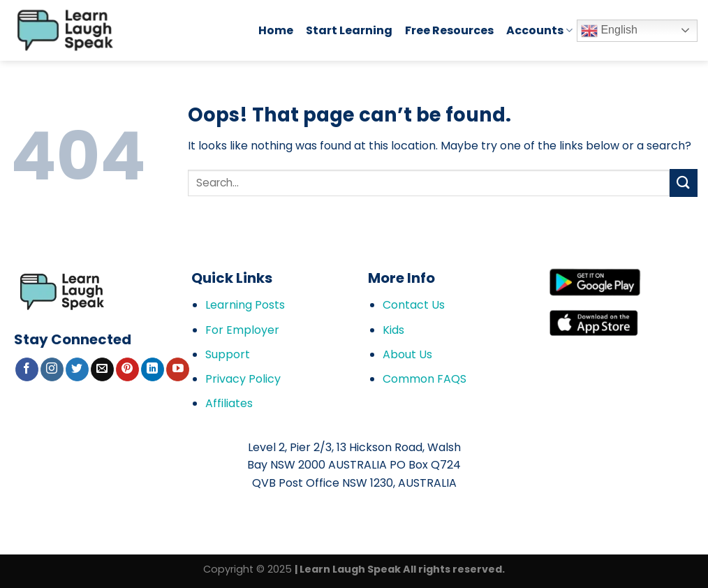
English (609, 31)
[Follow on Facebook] (27, 369)
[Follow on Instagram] (52, 369)
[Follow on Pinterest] (127, 369)
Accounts (539, 30)
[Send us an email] (102, 369)
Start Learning (349, 30)
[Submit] (684, 183)
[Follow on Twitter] (77, 369)
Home (276, 30)
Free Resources (449, 30)
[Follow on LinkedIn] (153, 369)
